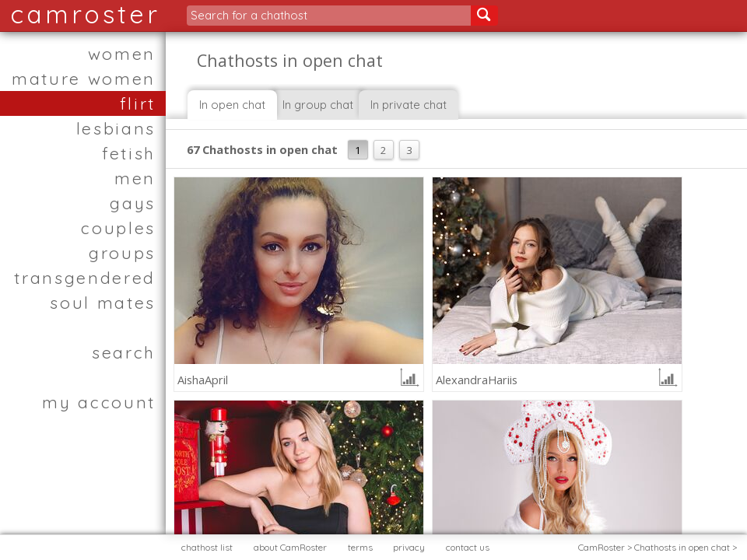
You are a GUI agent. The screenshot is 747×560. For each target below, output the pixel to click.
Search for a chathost (249, 15)
